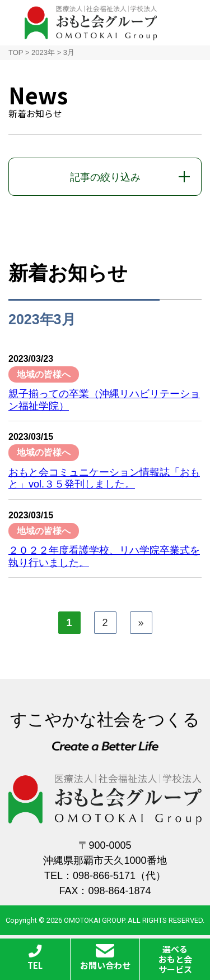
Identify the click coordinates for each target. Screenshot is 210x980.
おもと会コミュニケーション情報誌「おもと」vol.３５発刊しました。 (104, 479)
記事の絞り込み (105, 177)
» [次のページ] (141, 623)
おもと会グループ (90, 23)
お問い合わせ (105, 958)
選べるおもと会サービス (175, 959)
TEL (35, 958)
